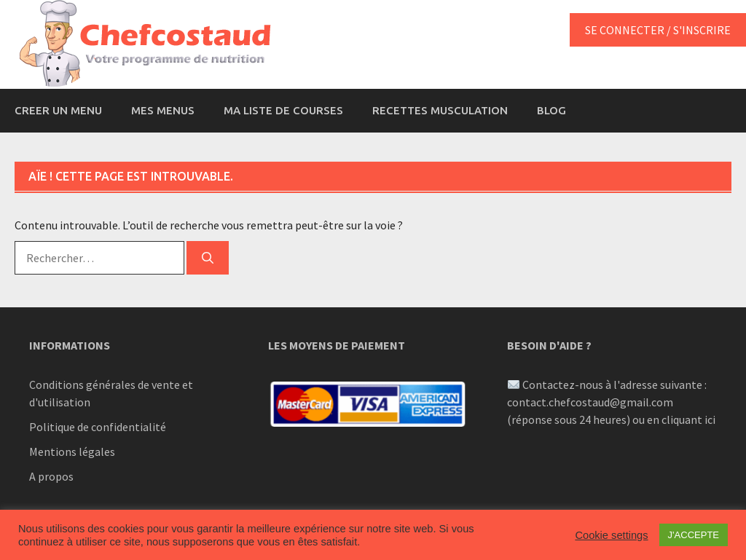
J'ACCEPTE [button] (694, 535)
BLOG (551, 110)
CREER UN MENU (58, 110)
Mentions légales (72, 451)
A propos (51, 476)
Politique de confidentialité (98, 427)
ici (710, 419)
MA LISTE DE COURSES (283, 110)
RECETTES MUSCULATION (440, 110)
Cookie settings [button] (611, 535)
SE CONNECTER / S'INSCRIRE (658, 30)
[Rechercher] (208, 258)
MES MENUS (163, 110)
